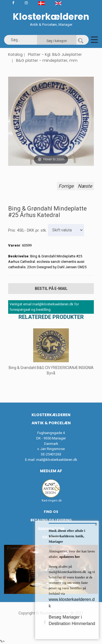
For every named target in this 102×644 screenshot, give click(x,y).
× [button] (96, 525)
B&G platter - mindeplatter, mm (47, 60)
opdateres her (69, 557)
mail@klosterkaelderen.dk (57, 460)
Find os (51, 512)
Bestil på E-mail (51, 289)
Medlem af (51, 471)
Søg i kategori (57, 41)
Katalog (15, 54)
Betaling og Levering (51, 520)
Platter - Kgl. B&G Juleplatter (55, 54)
